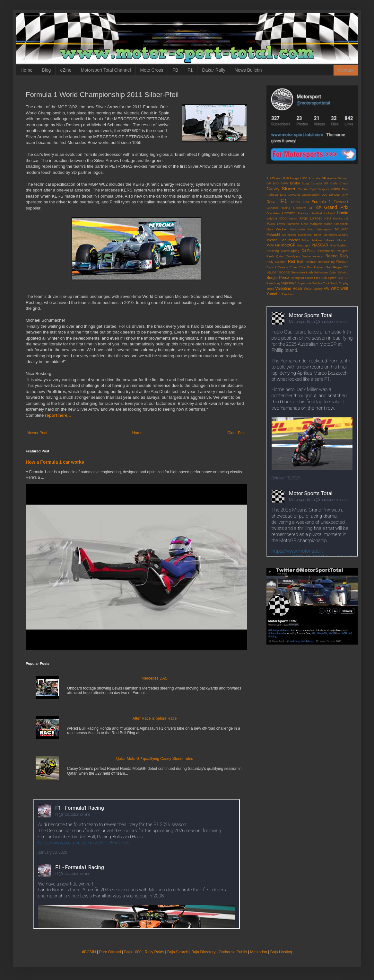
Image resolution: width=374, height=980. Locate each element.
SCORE (284, 272)
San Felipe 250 (337, 267)
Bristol (295, 183)
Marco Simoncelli (336, 224)
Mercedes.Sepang (336, 235)
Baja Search (178, 952)
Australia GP (317, 178)
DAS (283, 195)
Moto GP (273, 245)
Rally (344, 256)
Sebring (343, 272)
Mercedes (289, 235)
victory (318, 289)
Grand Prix (336, 207)
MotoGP (288, 245)
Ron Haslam (316, 267)
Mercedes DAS (155, 678)
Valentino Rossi (289, 289)
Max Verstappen (320, 229)
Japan (293, 218)
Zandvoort (288, 294)
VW (327, 289)
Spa (324, 278)
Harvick (303, 213)
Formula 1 (321, 202)
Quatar (306, 256)
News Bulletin (248, 70)
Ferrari (295, 202)
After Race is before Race (155, 718)
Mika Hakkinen (313, 240)
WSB (344, 289)
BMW (284, 183)
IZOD (283, 218)
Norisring (273, 251)
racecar (318, 256)
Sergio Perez (278, 278)
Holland (330, 213)
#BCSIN (89, 952)
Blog (46, 70)
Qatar (280, 256)
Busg (305, 183)
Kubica (338, 218)
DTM (345, 195)
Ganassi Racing (278, 208)
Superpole (305, 283)
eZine (66, 70)
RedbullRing (326, 262)
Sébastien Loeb (302, 272)
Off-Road (309, 251)
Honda (343, 213)
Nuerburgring (290, 251)
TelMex (317, 283)
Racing (331, 256)
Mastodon (259, 952)
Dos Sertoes (330, 195)
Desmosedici (311, 195)
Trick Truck (331, 283)
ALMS (271, 178)
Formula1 (341, 202)
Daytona (294, 195)
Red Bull (296, 262)
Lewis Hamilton (288, 224)
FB (175, 70)
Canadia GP (319, 183)
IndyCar (272, 218)
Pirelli (270, 256)
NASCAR (320, 245)
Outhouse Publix (233, 952)
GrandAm (273, 213)
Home (26, 70)
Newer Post (37, 433)
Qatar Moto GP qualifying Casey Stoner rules (154, 759)
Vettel (308, 289)
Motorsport (304, 245)
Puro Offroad (110, 952)
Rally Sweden (276, 262)
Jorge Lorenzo (311, 218)
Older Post (236, 433)
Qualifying (293, 256)
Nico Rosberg (339, 245)
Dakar (335, 189)
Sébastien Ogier (325, 272)
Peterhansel (326, 251)
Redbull (311, 262)
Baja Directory (203, 952)
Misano (331, 240)
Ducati (272, 202)
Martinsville (297, 229)
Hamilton (289, 213)
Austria (332, 178)
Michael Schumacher (283, 240)
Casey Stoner (281, 189)
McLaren (342, 229)
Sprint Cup (336, 278)
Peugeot (343, 251)
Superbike (289, 283)
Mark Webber (277, 229)
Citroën (303, 189)
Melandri (273, 235)
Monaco (343, 240)
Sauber (272, 272)
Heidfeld (316, 213)
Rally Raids (155, 952)
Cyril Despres (319, 189)
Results (283, 267)
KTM (328, 218)
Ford (306, 202)
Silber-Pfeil (312, 278)
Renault (342, 262)
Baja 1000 (133, 952)
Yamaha (274, 294)
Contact (346, 70)
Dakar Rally (213, 70)
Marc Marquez (312, 224)
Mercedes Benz (310, 235)
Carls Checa (339, 183)
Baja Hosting (281, 952)
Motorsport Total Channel (106, 70)
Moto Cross (152, 70)
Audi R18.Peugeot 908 (292, 178)
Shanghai (297, 278)
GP (319, 208)
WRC (335, 289)
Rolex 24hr (297, 267)
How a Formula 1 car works (55, 462)
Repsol (271, 267)
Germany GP (303, 208)
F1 (190, 70)
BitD (276, 183)
